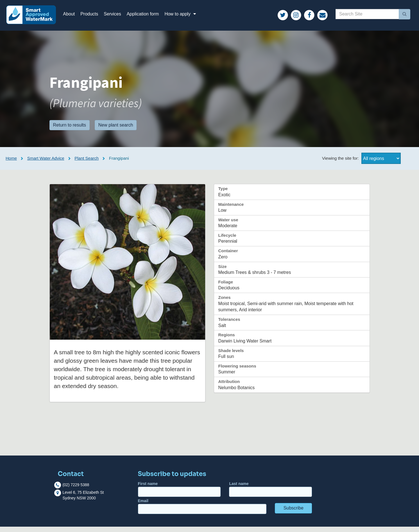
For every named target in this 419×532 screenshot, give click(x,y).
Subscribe (294, 513)
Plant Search (87, 164)
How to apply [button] (187, 17)
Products (95, 17)
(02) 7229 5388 (76, 490)
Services (118, 17)
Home (11, 164)
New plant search (116, 130)
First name (179, 494)
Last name (270, 494)
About (75, 17)
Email (202, 512)
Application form (149, 17)
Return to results (70, 130)
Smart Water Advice (46, 164)
